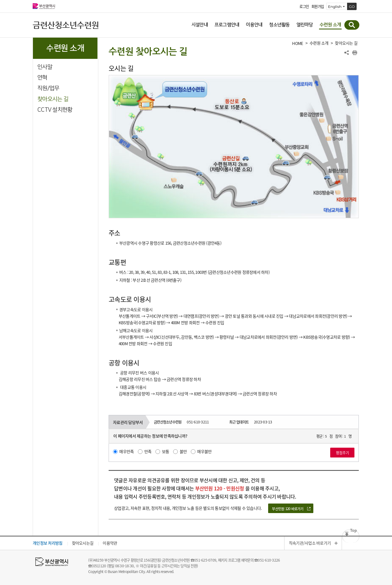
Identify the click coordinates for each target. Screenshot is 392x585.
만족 (148, 451)
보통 (166, 451)
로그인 (304, 7)
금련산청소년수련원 (66, 25)
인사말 (45, 67)
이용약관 (110, 543)
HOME (298, 43)
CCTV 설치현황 (55, 110)
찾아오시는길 (83, 543)
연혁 (42, 78)
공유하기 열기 (347, 53)
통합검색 (352, 25)
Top (353, 531)
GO (352, 7)
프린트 (355, 53)
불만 (183, 451)
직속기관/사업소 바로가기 (310, 543)
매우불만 (204, 451)
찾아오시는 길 (53, 99)
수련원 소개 (319, 43)
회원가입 (318, 7)
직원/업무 (48, 88)
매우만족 (126, 451)
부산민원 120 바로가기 (288, 509)
